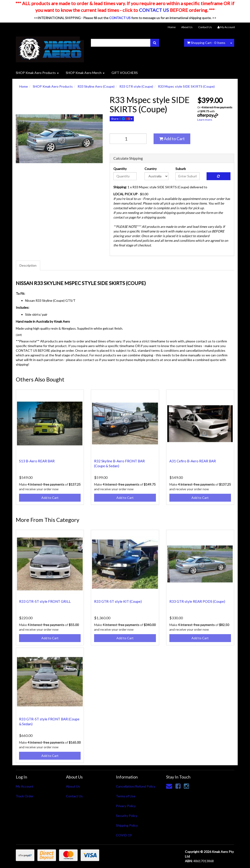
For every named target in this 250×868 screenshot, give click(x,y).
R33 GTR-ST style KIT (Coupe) (118, 601)
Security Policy (127, 816)
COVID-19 (124, 835)
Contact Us (205, 27)
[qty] (128, 139)
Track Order (25, 796)
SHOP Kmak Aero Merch (85, 73)
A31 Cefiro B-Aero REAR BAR (193, 461)
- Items (206, 43)
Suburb (181, 169)
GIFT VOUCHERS (125, 73)
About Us (187, 27)
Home (172, 27)
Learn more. (205, 120)
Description (28, 265)
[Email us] (169, 786)
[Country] (156, 176)
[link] (178, 786)
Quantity (120, 169)
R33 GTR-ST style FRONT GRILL (45, 601)
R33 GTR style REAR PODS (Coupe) (197, 601)
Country (151, 169)
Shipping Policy (127, 825)
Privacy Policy (126, 806)
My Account (25, 786)
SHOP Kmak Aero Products (37, 73)
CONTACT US (154, 10)
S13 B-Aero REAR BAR (37, 461)
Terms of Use (126, 796)
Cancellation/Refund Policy (136, 786)
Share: (122, 119)
